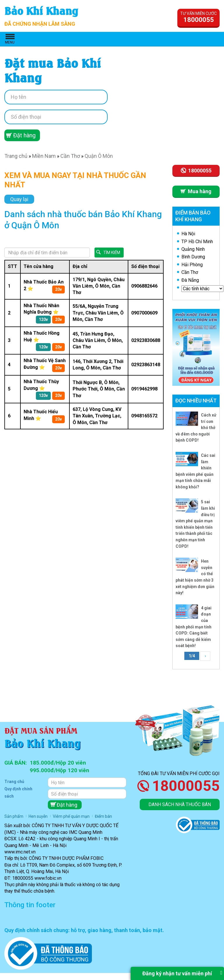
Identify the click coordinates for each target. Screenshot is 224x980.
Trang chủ (16, 156)
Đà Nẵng (190, 280)
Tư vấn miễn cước (198, 17)
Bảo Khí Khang (41, 10)
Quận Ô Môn (99, 156)
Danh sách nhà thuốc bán (180, 804)
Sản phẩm (14, 816)
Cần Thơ (70, 156)
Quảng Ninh (193, 249)
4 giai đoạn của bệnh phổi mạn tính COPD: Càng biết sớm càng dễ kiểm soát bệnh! (194, 627)
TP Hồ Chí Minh (197, 242)
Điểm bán (103, 816)
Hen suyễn (38, 816)
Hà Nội (188, 234)
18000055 (186, 786)
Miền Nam (44, 156)
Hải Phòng (192, 265)
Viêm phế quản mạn (71, 816)
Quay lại (19, 199)
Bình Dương (193, 257)
